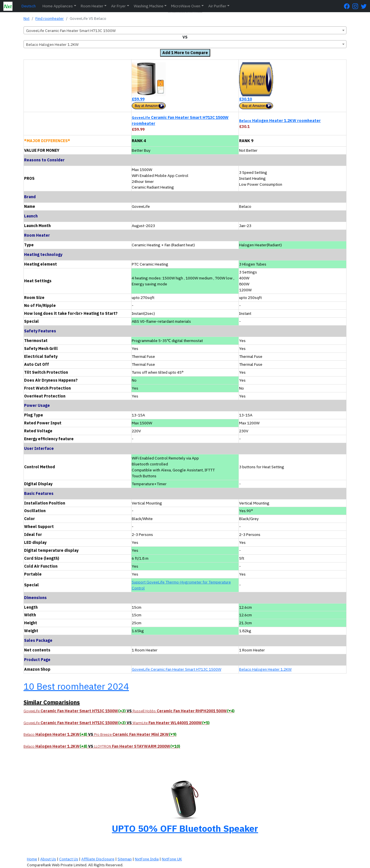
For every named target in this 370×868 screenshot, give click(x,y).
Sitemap (125, 859)
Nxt (26, 18)
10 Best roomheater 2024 (76, 686)
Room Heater (92, 6)
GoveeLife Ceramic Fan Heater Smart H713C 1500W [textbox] (71, 31)
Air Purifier (217, 6)
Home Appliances (58, 6)
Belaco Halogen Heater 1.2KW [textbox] (52, 44)
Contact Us (69, 859)
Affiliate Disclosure (98, 859)
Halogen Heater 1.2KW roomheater (280, 121)
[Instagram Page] (357, 6)
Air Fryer (118, 6)
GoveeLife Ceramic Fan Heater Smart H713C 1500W (177, 669)
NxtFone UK (172, 859)
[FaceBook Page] (348, 6)
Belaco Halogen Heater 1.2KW (265, 669)
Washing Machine (149, 6)
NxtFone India (147, 859)
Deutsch (29, 6)
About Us (48, 859)
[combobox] (185, 30)
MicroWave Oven (186, 6)
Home (32, 859)
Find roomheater (50, 18)
